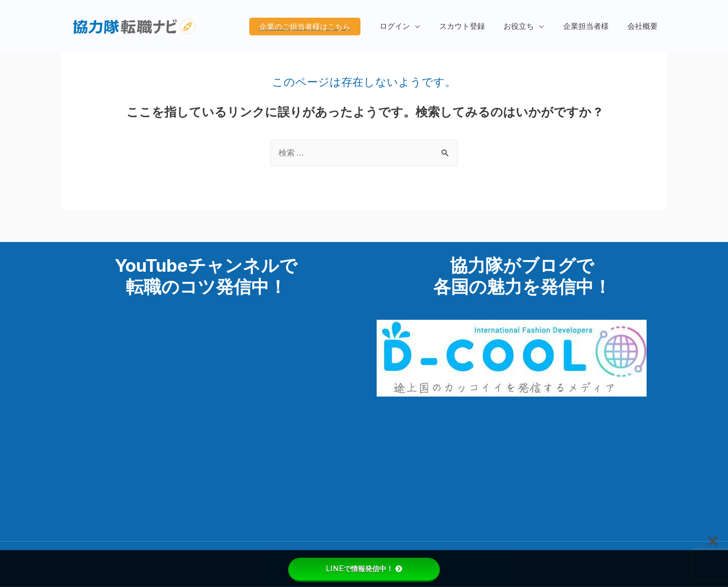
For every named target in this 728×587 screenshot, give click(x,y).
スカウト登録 (475, 27)
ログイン (412, 27)
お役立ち (528, 27)
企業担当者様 (591, 27)
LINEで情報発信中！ (364, 569)
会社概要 (645, 27)
